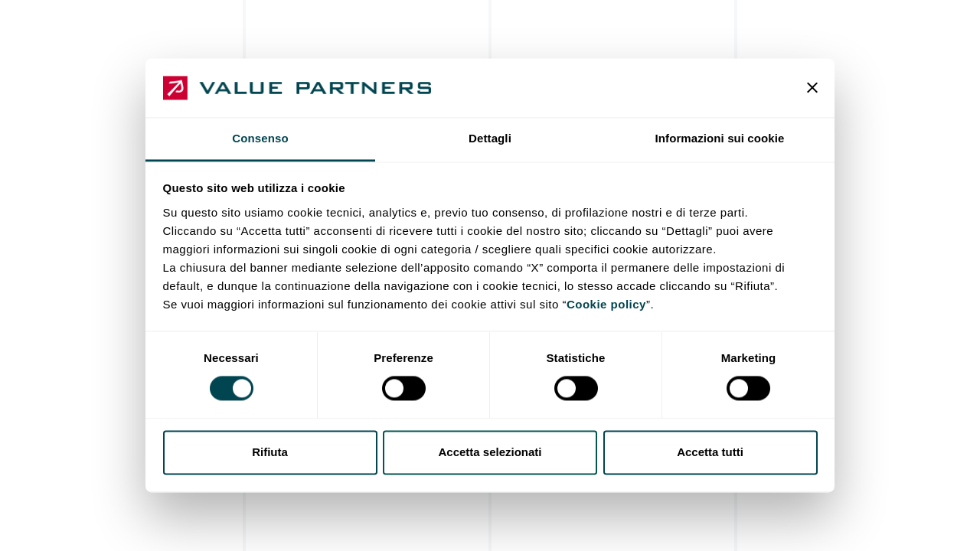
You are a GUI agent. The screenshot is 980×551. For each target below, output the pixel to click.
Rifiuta (270, 452)
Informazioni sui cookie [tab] (720, 138)
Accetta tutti (710, 452)
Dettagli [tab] (490, 138)
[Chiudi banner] (812, 88)
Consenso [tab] (260, 138)
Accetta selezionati (490, 452)
